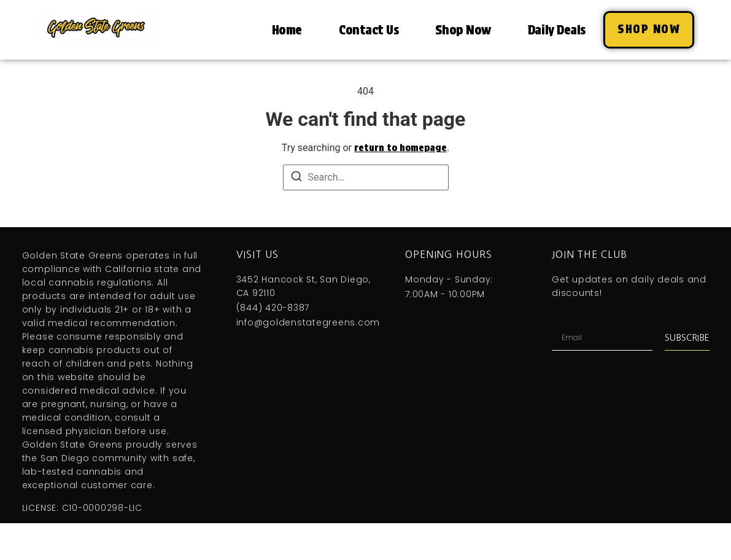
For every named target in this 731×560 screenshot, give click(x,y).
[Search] (296, 178)
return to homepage (400, 148)
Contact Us (369, 30)
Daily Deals (557, 30)
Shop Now (463, 30)
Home (287, 30)
